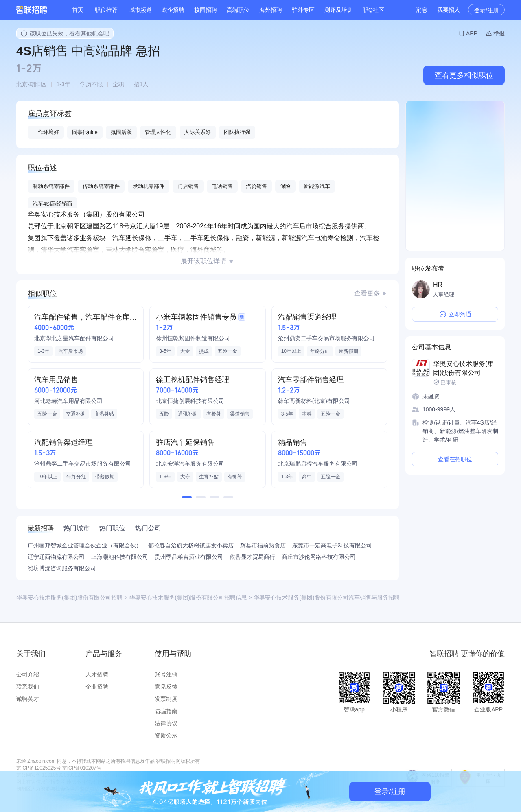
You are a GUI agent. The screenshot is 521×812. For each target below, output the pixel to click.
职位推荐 (106, 10)
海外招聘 (271, 10)
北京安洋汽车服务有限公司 (190, 464)
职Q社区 (373, 10)
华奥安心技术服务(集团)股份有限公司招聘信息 (188, 598)
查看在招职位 (455, 459)
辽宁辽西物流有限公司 (56, 557)
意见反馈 (166, 687)
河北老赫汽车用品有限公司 (68, 401)
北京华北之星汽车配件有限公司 (74, 338)
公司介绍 (28, 674)
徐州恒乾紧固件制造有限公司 (193, 338)
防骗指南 (166, 711)
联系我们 (28, 687)
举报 (499, 33)
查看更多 (367, 293)
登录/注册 (486, 10)
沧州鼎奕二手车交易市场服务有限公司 (326, 338)
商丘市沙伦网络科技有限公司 (319, 557)
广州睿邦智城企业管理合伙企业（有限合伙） (85, 545)
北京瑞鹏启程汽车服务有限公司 (318, 464)
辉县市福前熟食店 (263, 545)
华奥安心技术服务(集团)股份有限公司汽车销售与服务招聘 (327, 598)
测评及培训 (339, 10)
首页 (78, 10)
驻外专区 (303, 10)
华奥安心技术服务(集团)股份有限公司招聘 (69, 598)
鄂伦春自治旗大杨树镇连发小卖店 (191, 545)
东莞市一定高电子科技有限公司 (332, 545)
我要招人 (449, 10)
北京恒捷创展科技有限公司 (190, 401)
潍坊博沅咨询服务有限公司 (62, 568)
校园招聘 (206, 10)
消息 (422, 10)
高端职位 (238, 10)
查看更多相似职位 (464, 75)
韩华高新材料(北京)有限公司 (314, 401)
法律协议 (166, 723)
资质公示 (166, 735)
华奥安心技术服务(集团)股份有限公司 (463, 368)
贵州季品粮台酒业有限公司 (189, 557)
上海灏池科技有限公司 (120, 557)
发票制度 (166, 699)
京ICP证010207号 (82, 768)
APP (472, 33)
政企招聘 (173, 10)
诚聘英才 (28, 699)
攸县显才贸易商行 (252, 557)
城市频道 (140, 10)
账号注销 (166, 674)
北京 (22, 84)
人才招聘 (97, 674)
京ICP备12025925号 (38, 768)
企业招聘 (97, 687)
